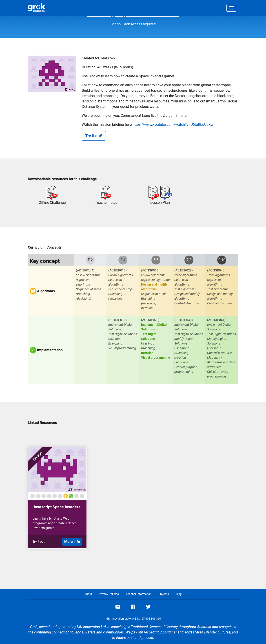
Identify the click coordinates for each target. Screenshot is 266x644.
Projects (164, 594)
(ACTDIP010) (117, 270)
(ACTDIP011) (117, 320)
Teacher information (139, 594)
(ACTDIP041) (216, 320)
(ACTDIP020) (150, 320)
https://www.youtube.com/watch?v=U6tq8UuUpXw (173, 125)
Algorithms (46, 291)
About (88, 594)
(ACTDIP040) (216, 270)
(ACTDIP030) (184, 320)
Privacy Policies (109, 594)
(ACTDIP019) (150, 270)
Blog (179, 594)
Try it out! (94, 136)
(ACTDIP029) (184, 270)
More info (72, 542)
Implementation (50, 350)
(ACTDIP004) (85, 270)
